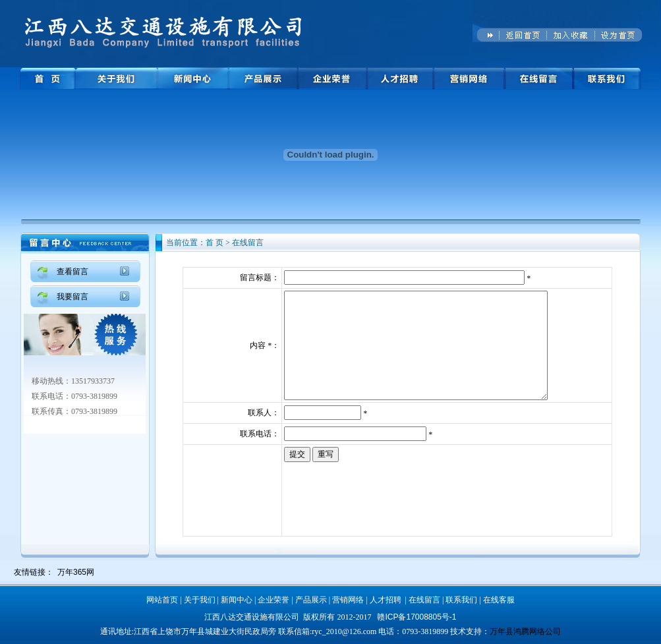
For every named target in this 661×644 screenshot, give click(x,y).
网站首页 (162, 600)
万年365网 (76, 572)
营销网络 (348, 600)
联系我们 (461, 600)
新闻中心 (237, 600)
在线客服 (499, 600)
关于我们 (200, 600)
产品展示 (311, 600)
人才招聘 (386, 600)
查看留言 (72, 272)
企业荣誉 (273, 600)
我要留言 (72, 297)
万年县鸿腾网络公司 (525, 631)
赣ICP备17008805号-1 (417, 617)
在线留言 (424, 600)
